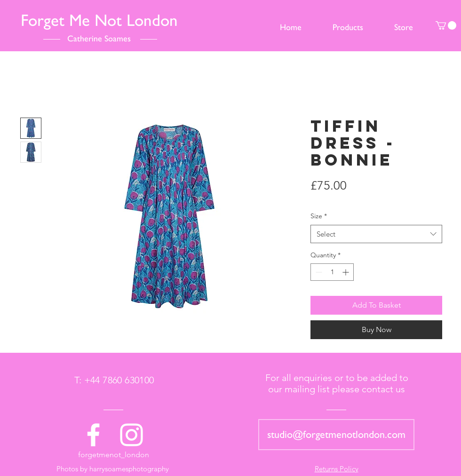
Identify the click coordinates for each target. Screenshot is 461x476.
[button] (446, 25)
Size (319, 216)
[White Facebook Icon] (93, 435)
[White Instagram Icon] (131, 435)
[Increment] (346, 272)
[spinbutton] (332, 272)
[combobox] (376, 234)
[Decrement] (318, 272)
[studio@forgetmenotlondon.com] (336, 435)
